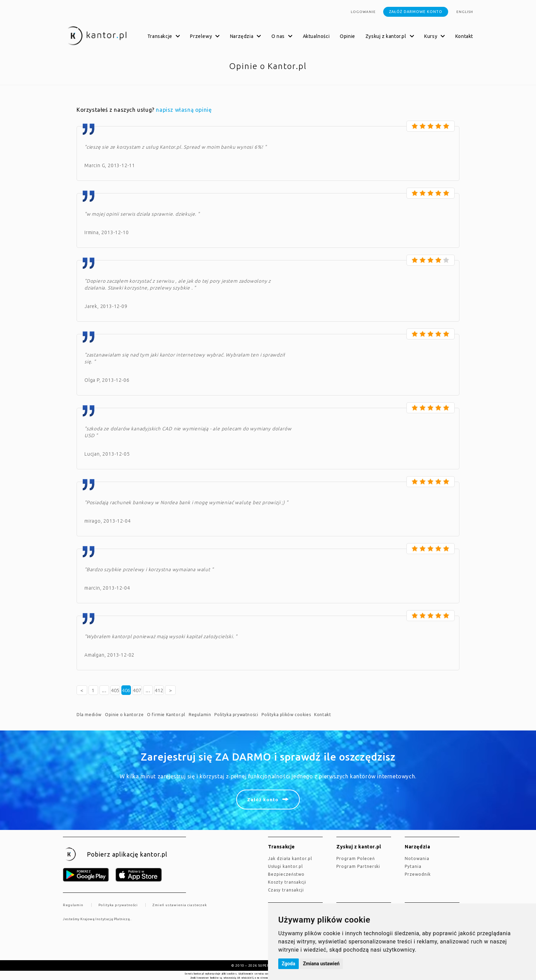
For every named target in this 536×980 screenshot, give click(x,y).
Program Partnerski (358, 866)
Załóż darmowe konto (416, 12)
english (465, 12)
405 (115, 690)
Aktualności (316, 36)
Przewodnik (418, 874)
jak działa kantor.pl (290, 858)
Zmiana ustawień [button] (321, 964)
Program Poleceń (356, 858)
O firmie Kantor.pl (166, 715)
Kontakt (464, 36)
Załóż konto (263, 800)
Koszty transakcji (287, 882)
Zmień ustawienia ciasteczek (180, 905)
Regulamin (200, 715)
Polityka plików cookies (286, 715)
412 (159, 690)
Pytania (413, 866)
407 (137, 690)
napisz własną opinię (184, 110)
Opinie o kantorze (124, 715)
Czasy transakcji (286, 890)
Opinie (347, 36)
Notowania (417, 858)
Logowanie (363, 12)
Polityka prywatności (236, 715)
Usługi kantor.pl (285, 866)
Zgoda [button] (289, 964)
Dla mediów (89, 715)
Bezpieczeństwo (286, 874)
